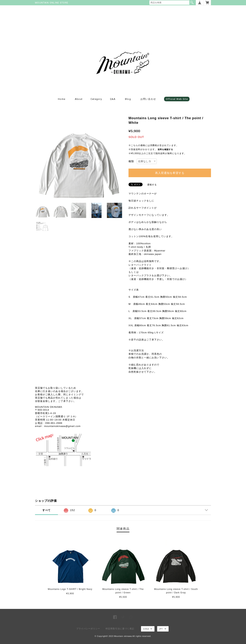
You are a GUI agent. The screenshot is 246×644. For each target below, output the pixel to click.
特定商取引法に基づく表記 (120, 629)
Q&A (113, 99)
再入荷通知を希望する (170, 173)
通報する (152, 185)
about (79, 99)
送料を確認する (165, 149)
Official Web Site (177, 99)
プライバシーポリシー (88, 629)
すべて (46, 510)
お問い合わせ (148, 99)
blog (128, 99)
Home (62, 99)
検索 (192, 3)
